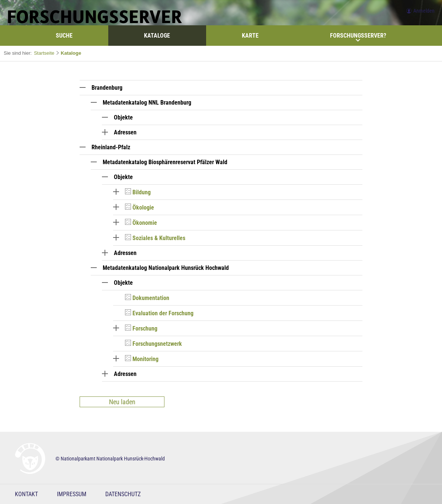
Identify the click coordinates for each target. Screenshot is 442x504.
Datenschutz (123, 494)
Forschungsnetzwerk (157, 344)
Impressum (72, 494)
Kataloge (157, 36)
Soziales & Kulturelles (159, 238)
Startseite (44, 53)
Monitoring (145, 359)
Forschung (145, 328)
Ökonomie (145, 223)
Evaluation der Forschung (163, 313)
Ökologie (143, 208)
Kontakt (26, 494)
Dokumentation (151, 298)
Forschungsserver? (358, 37)
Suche (64, 36)
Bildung (142, 192)
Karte (250, 36)
